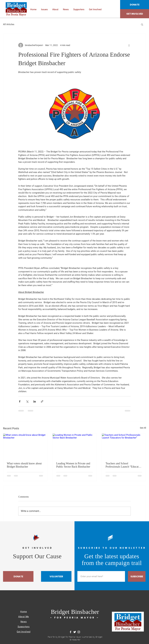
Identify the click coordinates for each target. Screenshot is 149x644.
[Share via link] (42, 401)
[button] (142, 24)
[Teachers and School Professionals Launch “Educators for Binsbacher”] (124, 446)
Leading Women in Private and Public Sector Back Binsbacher (73, 465)
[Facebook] (71, 632)
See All (143, 428)
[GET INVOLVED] (135, 14)
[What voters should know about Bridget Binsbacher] (25, 446)
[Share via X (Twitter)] (27, 401)
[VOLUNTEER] (56, 576)
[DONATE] (135, 5)
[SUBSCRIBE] (137, 576)
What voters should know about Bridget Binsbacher (24, 465)
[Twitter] (75, 632)
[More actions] (129, 45)
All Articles (9, 24)
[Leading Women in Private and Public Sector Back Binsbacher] (75, 446)
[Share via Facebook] (20, 401)
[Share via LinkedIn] (35, 401)
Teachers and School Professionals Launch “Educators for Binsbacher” (124, 465)
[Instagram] (79, 632)
